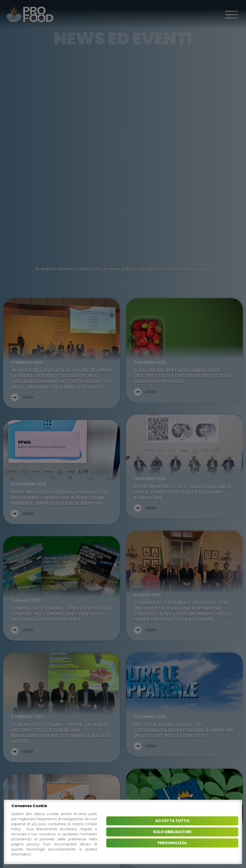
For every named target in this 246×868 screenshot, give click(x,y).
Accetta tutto (172, 821)
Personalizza (172, 843)
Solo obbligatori (172, 832)
